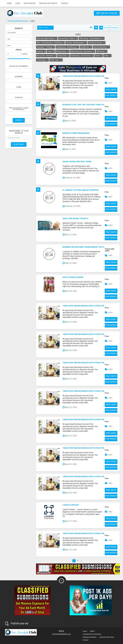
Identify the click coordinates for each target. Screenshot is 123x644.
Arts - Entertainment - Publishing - (50, 43)
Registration (30, 3)
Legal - (51, 51)
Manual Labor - (62, 51)
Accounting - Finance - (68, 38)
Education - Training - (46, 47)
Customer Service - (97, 43)
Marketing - (102, 51)
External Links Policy (107, 637)
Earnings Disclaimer (90, 637)
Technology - (42, 60)
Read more (111, 90)
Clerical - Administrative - (76, 43)
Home (9, 3)
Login (18, 3)
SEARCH (19, 120)
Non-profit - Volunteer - (46, 56)
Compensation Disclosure (92, 634)
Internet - (41, 51)
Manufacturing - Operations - (83, 51)
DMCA (92, 631)
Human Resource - (101, 47)
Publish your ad (107, 13)
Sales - (107, 56)
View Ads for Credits (48, 3)
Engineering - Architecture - (68, 47)
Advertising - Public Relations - (92, 38)
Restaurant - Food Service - (82, 56)
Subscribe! (19, 144)
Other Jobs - (56, 60)
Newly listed (46, 28)
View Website (111, 95)
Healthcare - (86, 47)
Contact (65, 3)
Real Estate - (63, 56)
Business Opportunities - (47, 38)
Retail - (99, 56)
